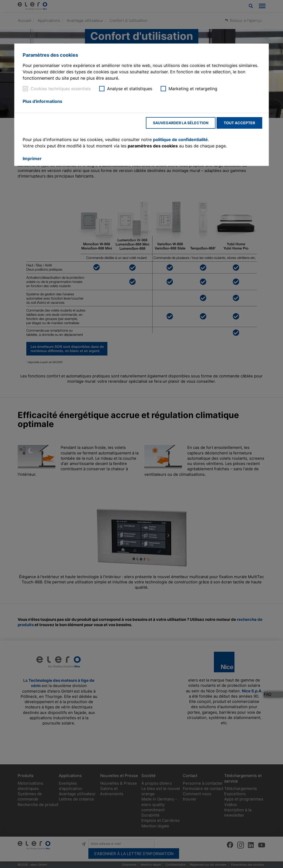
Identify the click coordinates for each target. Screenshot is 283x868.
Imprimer (32, 159)
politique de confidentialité (180, 140)
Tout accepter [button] (239, 123)
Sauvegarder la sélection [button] (181, 123)
